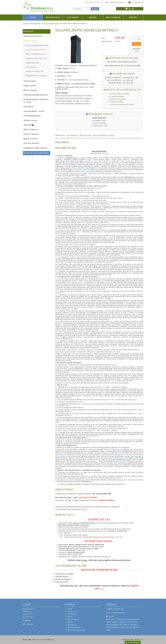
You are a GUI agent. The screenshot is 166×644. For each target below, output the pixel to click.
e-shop (33, 17)
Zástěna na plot (30, 120)
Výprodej (29, 125)
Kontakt (133, 17)
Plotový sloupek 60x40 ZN (35, 54)
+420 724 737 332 (95, 2)
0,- (130, 9)
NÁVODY (93, 17)
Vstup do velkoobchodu (36, 153)
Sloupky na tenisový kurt (35, 71)
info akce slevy (53, 17)
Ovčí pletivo (29, 107)
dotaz (85, 509)
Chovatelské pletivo (32, 116)
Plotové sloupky (35, 23)
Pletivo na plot (30, 86)
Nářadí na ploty (30, 139)
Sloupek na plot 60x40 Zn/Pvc (37, 58)
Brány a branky (30, 90)
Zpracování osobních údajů (76, 630)
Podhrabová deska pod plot (36, 95)
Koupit (137, 44)
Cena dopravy (72, 135)
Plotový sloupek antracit (51, 23)
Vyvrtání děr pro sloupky (120, 94)
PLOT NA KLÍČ (73, 17)
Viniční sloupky (31, 67)
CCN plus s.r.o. (139, 640)
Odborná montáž (117, 102)
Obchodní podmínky (74, 628)
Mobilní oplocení (31, 129)
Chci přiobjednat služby (103, 135)
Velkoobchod (139, 2)
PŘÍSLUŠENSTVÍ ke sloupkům (36, 76)
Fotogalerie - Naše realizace (35, 148)
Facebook (110, 616)
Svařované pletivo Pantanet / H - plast (36, 101)
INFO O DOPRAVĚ (113, 17)
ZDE (123, 484)
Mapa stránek (72, 625)
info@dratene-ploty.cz (117, 2)
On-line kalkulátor (133, 642)
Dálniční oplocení (31, 134)
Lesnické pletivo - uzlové (34, 111)
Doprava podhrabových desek (122, 104)
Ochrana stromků (31, 143)
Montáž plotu (86, 135)
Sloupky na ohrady (32, 63)
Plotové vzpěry (30, 81)
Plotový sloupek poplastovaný (37, 45)
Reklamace (60, 135)
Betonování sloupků (118, 99)
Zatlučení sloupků (117, 96)
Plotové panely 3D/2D (33, 36)
